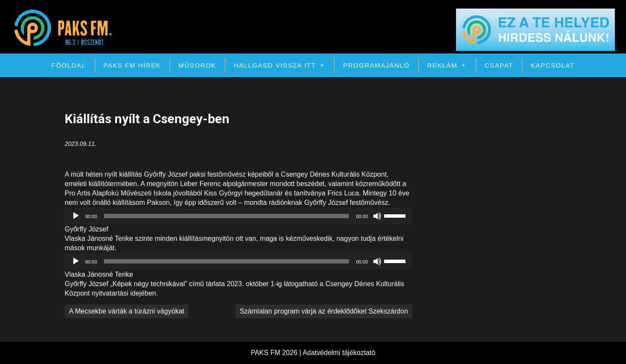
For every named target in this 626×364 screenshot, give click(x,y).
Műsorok (197, 65)
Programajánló (376, 65)
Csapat (499, 65)
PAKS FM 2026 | (276, 353)
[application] (238, 216)
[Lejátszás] (76, 216)
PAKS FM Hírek (132, 65)
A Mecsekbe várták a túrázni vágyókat (127, 311)
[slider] (227, 216)
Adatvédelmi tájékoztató (339, 353)
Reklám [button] (447, 65)
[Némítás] (377, 216)
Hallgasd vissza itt (280, 65)
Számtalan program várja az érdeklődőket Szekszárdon (324, 311)
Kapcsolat (553, 65)
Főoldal (69, 65)
